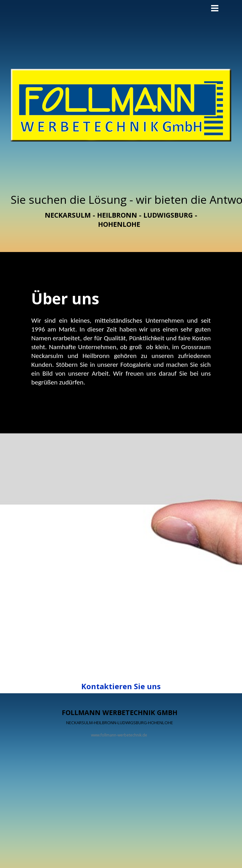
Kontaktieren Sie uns (121, 686)
